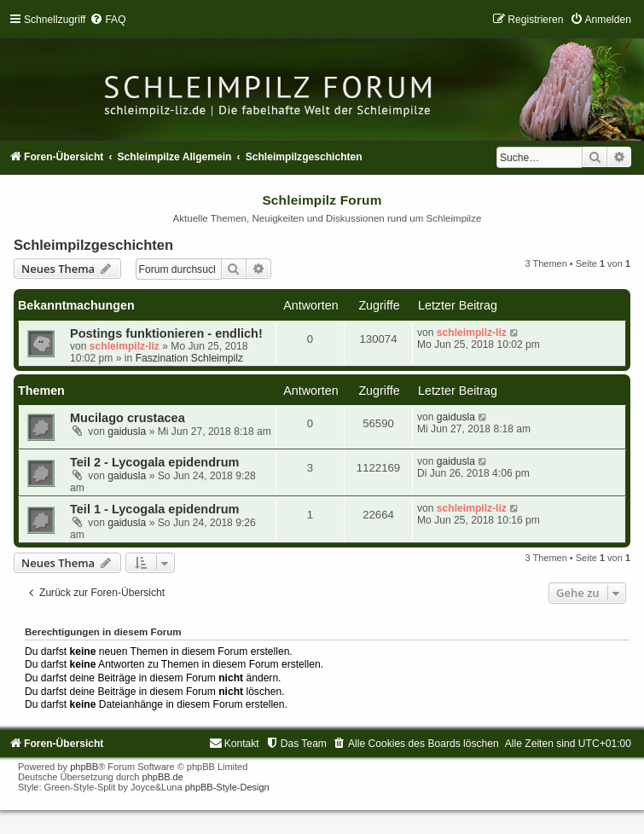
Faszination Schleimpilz (189, 358)
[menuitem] (107, 20)
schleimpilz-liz (125, 346)
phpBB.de (163, 777)
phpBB (84, 767)
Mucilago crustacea (128, 418)
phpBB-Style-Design (227, 787)
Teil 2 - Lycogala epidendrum (154, 462)
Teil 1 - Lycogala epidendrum (154, 509)
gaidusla (127, 431)
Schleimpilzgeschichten (93, 245)
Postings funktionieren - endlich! (166, 333)
